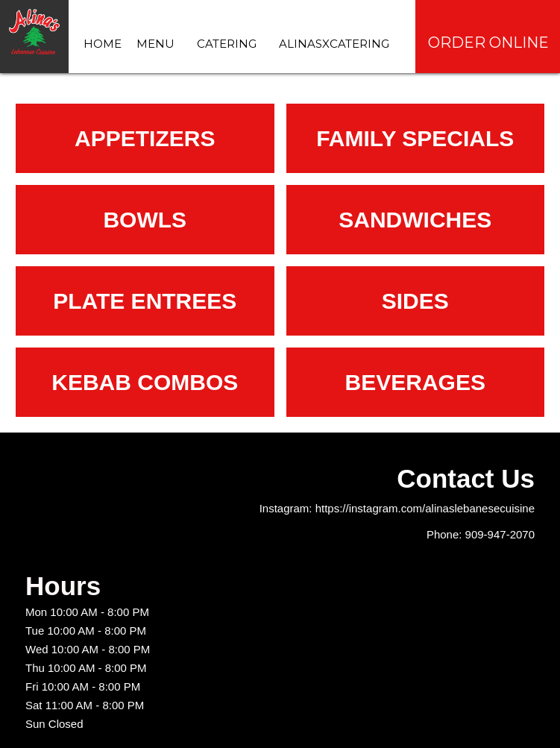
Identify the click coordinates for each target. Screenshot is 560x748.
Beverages (415, 382)
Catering (227, 44)
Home (103, 44)
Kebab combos (145, 382)
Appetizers (145, 138)
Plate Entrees (145, 301)
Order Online (488, 43)
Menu (155, 44)
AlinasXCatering (334, 44)
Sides (415, 301)
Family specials (415, 138)
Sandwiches (415, 220)
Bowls (145, 220)
